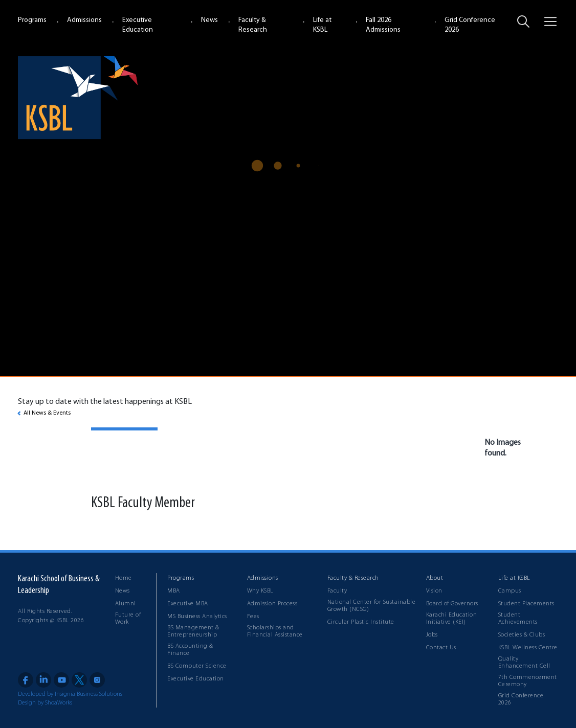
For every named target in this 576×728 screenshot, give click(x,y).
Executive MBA (188, 604)
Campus (510, 591)
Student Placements (526, 604)
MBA (174, 591)
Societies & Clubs (522, 635)
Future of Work (128, 619)
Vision (434, 591)
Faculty (337, 591)
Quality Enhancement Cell (524, 663)
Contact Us (441, 648)
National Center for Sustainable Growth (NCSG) (372, 606)
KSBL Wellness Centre (528, 648)
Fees (253, 617)
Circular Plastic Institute (361, 622)
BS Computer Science (197, 666)
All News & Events (47, 413)
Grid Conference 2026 (521, 699)
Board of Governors (452, 604)
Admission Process (272, 604)
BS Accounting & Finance (190, 650)
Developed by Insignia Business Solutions (70, 694)
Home (124, 578)
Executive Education (196, 679)
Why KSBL (260, 591)
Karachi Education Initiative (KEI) (452, 619)
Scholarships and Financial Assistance (275, 631)
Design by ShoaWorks (45, 703)
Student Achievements (518, 619)
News (209, 20)
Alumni (126, 604)
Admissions (84, 20)
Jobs (432, 635)
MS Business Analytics (197, 617)
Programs (32, 20)
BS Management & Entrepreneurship (193, 631)
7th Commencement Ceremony (528, 681)
